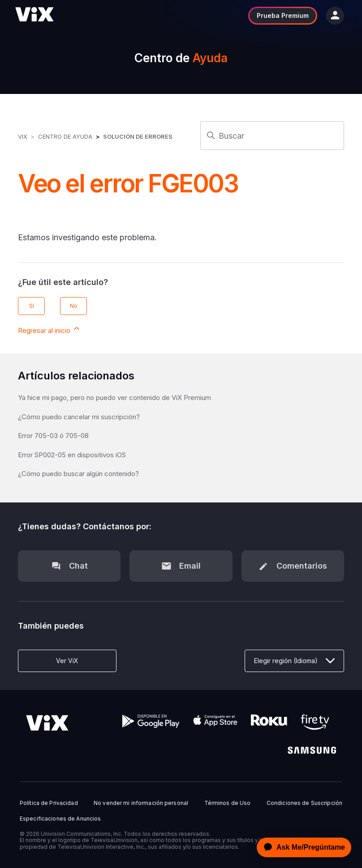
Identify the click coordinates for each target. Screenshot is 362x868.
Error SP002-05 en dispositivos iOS (72, 455)
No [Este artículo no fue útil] (74, 306)
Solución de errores (138, 136)
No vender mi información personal (141, 803)
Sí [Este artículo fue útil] (32, 306)
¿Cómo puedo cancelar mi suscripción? (79, 417)
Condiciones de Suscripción (304, 803)
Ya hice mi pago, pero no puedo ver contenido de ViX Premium (114, 398)
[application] (302, 847)
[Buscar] (272, 136)
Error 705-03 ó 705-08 (53, 436)
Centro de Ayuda (65, 136)
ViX (23, 136)
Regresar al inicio (50, 329)
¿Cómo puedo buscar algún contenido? (78, 474)
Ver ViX (67, 661)
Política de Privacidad (49, 803)
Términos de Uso (228, 803)
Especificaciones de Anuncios (60, 819)
